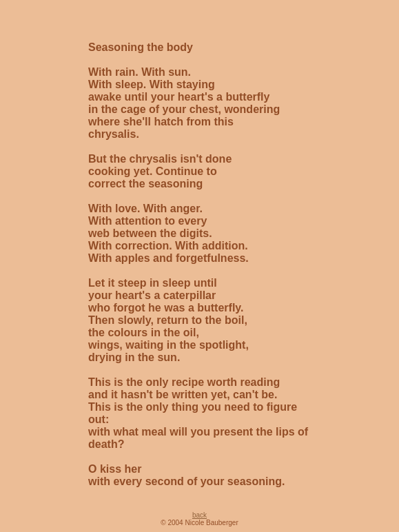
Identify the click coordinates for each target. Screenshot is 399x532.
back (199, 515)
